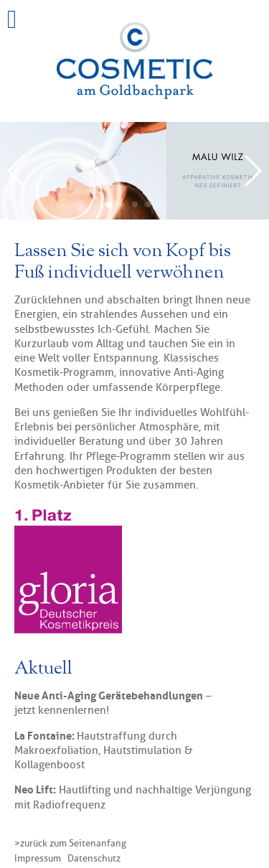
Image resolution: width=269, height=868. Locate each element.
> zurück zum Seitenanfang (70, 843)
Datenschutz (94, 858)
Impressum (38, 858)
